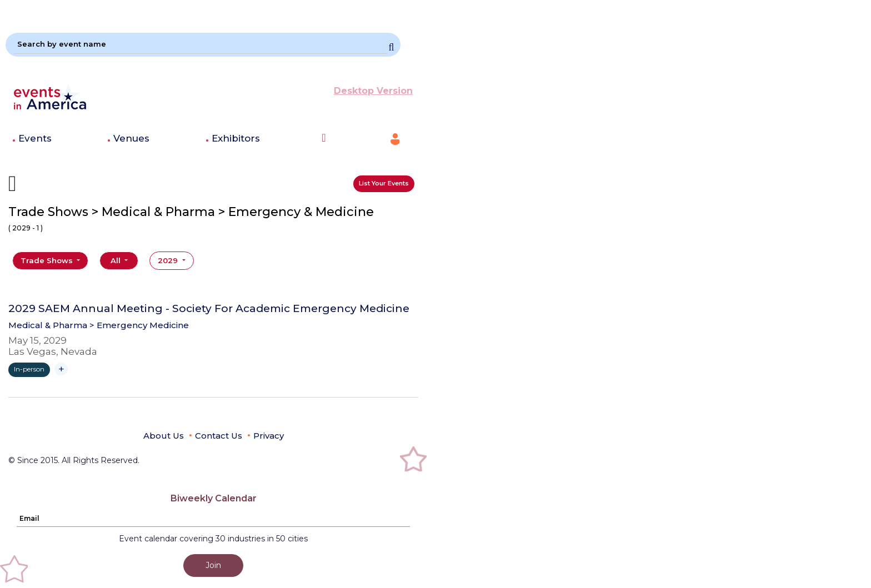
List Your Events (384, 183)
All (117, 260)
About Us (164, 436)
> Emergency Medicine (139, 325)
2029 (169, 260)
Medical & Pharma (48, 325)
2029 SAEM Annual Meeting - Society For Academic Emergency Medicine (209, 309)
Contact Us (219, 436)
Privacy (269, 436)
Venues (131, 138)
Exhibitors (236, 138)
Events (35, 138)
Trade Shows (48, 260)
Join (213, 565)
